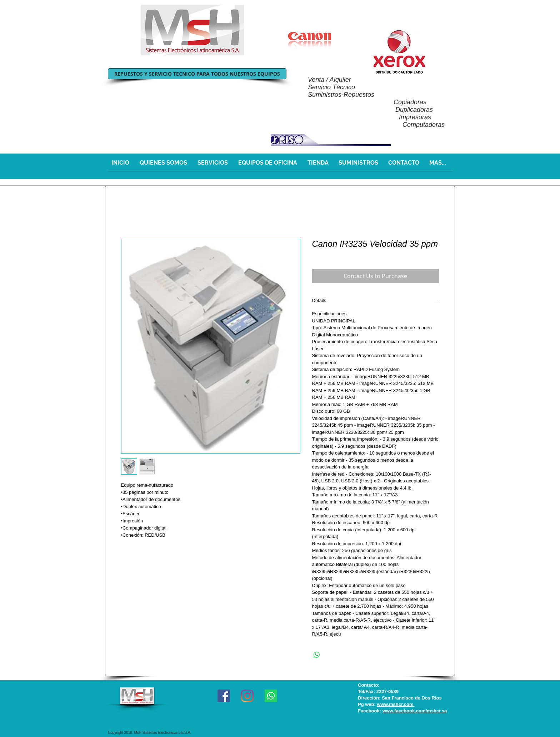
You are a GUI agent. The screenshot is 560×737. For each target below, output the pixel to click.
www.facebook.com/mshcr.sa (415, 711)
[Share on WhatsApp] (317, 655)
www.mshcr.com (396, 704)
